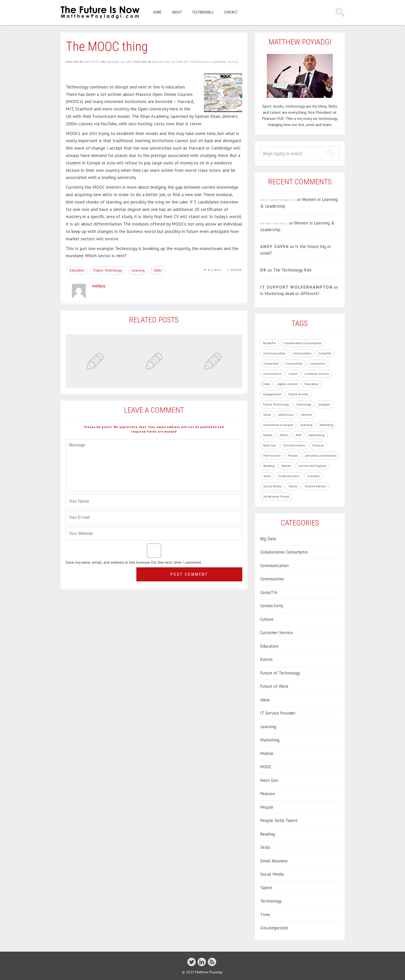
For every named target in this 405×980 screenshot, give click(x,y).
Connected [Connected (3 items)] (271, 363)
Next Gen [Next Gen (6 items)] (270, 445)
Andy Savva (275, 246)
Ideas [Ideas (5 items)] (267, 415)
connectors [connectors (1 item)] (318, 363)
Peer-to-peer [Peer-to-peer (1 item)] (272, 455)
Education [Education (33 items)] (312, 384)
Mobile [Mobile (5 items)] (268, 435)
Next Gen (269, 780)
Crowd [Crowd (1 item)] (293, 374)
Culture (267, 619)
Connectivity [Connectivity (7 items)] (294, 363)
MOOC (266, 767)
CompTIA (269, 592)
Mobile (267, 753)
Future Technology (108, 270)
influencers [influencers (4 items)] (286, 415)
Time (265, 915)
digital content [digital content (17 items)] (287, 384)
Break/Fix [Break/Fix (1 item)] (270, 343)
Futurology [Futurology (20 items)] (304, 404)
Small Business (274, 861)
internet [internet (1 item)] (306, 415)
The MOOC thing (107, 47)
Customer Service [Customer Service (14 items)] (317, 374)
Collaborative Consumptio (284, 552)
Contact (231, 12)
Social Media (272, 874)
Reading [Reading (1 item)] (269, 466)
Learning (218, 62)
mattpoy (92, 62)
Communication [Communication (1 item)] (274, 353)
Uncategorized (274, 928)
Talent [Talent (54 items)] (293, 486)
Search (340, 12)
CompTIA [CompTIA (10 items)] (325, 353)
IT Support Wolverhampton (296, 287)
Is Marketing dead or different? (290, 294)
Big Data (268, 539)
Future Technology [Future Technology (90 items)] (276, 404)
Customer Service (276, 633)
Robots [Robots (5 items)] (286, 466)
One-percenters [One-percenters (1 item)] (294, 445)
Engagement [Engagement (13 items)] (272, 394)
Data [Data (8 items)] (267, 384)
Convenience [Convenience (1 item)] (272, 374)
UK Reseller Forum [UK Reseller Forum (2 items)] (276, 496)
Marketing (270, 740)
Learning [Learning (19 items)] (306, 425)
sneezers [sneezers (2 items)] (313, 476)
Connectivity (272, 606)
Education (161, 62)
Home (157, 12)
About (177, 12)
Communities (272, 579)
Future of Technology (190, 62)
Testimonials (203, 12)
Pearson (267, 794)
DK (263, 270)
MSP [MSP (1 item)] (299, 435)
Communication (274, 566)
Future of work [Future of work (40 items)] (298, 394)
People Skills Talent (279, 820)
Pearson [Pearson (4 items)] (318, 445)
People (267, 807)
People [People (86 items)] (293, 455)
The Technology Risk (292, 270)
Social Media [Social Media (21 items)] (272, 486)
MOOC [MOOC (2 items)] (284, 435)
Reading (267, 834)
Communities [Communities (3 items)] (302, 353)
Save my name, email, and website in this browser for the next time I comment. (134, 562)
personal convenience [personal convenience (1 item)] (321, 455)
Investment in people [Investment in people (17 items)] (278, 425)
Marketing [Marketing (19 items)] (326, 425)
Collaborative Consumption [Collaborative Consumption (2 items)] (302, 343)
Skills (233, 62)
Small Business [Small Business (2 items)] (289, 476)
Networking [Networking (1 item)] (317, 435)
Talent (266, 888)
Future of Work (274, 686)
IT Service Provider (278, 713)
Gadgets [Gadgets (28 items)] (324, 404)
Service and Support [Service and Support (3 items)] (312, 466)
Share (237, 270)
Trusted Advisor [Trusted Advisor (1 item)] (315, 486)
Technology (271, 901)
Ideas (265, 700)
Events (266, 659)
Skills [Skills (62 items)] (267, 476)
